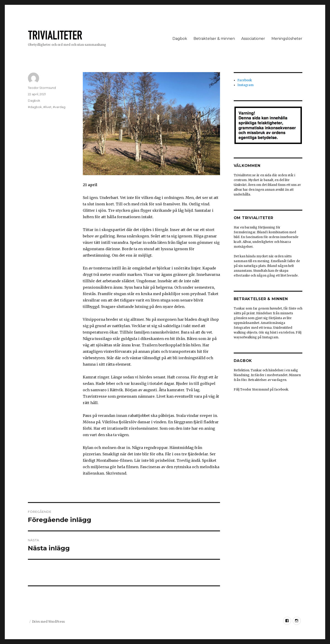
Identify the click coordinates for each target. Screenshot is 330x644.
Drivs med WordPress (48, 622)
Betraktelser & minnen (214, 39)
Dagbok (180, 39)
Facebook (245, 80)
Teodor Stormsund (42, 88)
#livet (47, 107)
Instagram (245, 85)
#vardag (59, 107)
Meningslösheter (287, 39)
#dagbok (35, 107)
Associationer (253, 39)
